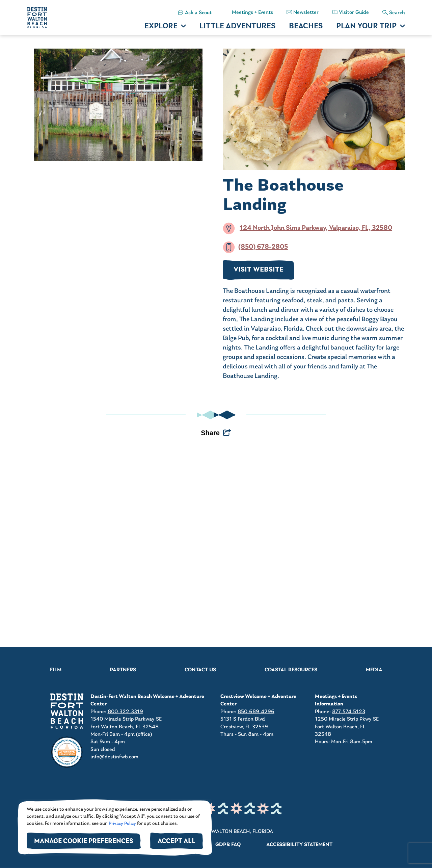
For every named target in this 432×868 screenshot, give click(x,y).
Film (56, 670)
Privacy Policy (122, 824)
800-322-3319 (125, 712)
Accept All (177, 842)
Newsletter (306, 12)
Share (210, 433)
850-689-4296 (256, 712)
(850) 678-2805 (263, 247)
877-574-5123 (349, 712)
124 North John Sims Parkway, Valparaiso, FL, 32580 (316, 228)
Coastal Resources (291, 670)
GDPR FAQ (228, 845)
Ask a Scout (198, 13)
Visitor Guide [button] (354, 12)
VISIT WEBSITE (259, 270)
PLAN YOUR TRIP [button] (366, 26)
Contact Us (200, 670)
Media (374, 670)
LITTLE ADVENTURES (237, 26)
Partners (123, 670)
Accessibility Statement (299, 845)
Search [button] (397, 13)
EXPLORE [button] (161, 26)
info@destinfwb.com (114, 757)
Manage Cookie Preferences (84, 842)
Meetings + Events (252, 12)
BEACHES (306, 26)
